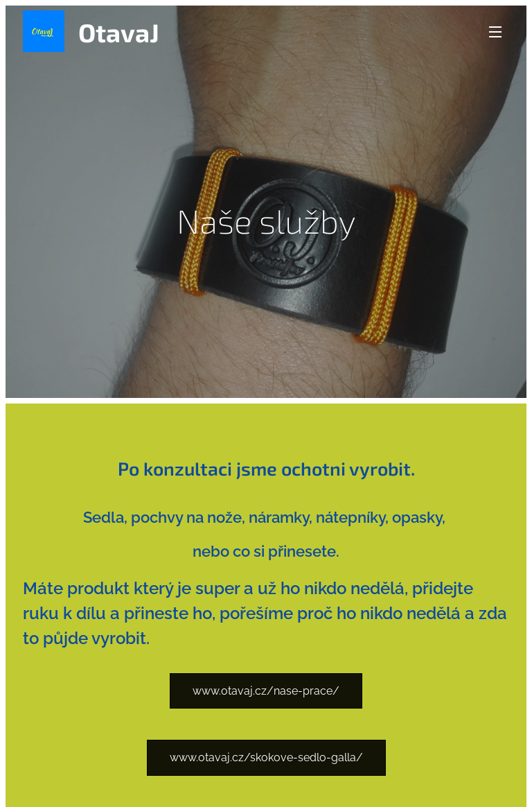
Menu (495, 32)
